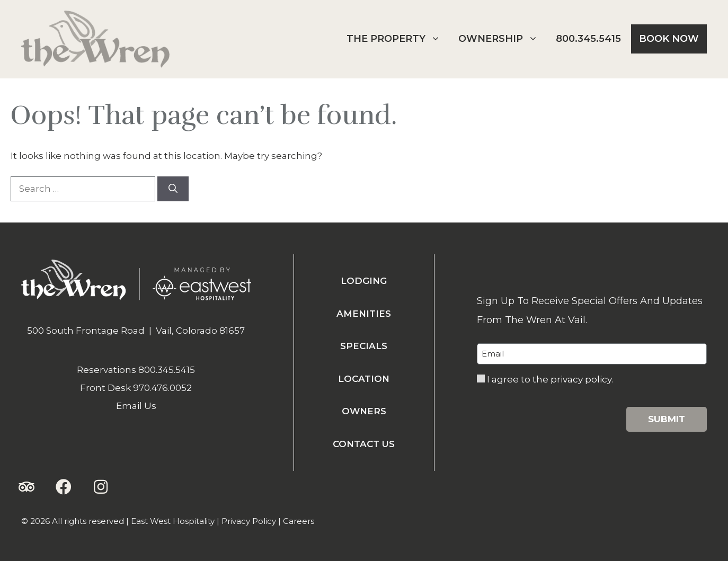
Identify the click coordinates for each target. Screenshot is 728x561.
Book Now (669, 39)
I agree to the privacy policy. (550, 379)
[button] (26, 487)
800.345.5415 (588, 39)
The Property (397, 39)
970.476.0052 (162, 388)
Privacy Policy (249, 521)
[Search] (173, 189)
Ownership (502, 39)
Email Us (136, 406)
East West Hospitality (173, 521)
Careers (299, 521)
